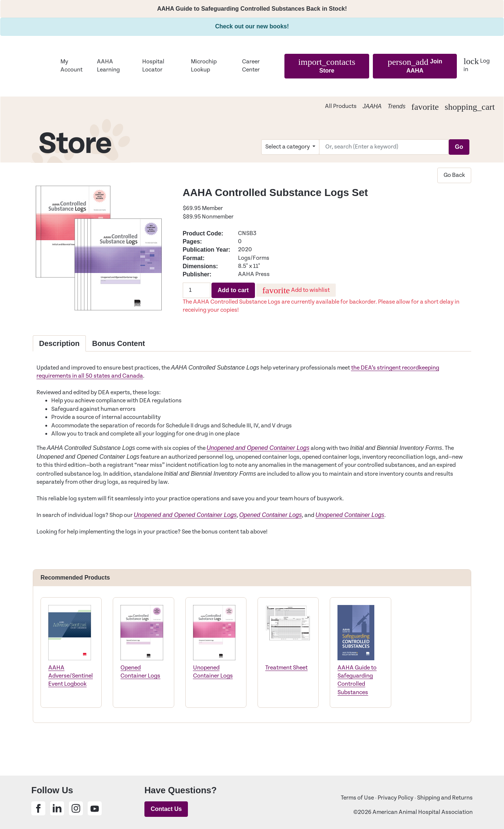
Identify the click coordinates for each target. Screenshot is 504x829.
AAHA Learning (108, 66)
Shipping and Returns (445, 798)
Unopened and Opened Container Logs (258, 448)
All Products (341, 106)
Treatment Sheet (286, 668)
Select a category (288, 147)
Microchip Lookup (204, 66)
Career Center (251, 66)
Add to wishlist (296, 290)
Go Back (454, 175)
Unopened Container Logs (213, 672)
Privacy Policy (395, 798)
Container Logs (365, 515)
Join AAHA (415, 65)
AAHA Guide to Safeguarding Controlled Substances (357, 680)
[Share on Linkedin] (57, 808)
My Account (71, 66)
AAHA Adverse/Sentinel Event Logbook (71, 676)
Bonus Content (118, 343)
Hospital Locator (153, 66)
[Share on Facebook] (38, 808)
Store (327, 65)
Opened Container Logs (270, 515)
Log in (476, 65)
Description (59, 343)
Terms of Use (357, 798)
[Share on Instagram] (76, 808)
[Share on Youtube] (95, 808)
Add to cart (233, 290)
